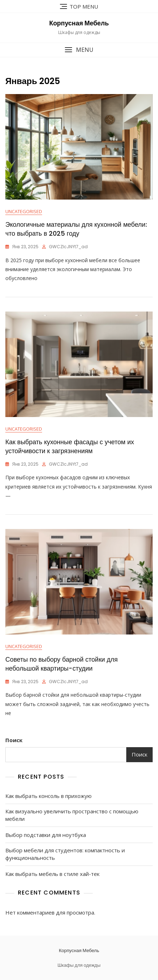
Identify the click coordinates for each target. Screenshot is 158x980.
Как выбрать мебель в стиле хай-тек (52, 874)
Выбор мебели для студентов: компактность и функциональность (65, 854)
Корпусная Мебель (79, 23)
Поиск (14, 740)
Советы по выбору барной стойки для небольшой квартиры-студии (62, 664)
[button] (79, 50)
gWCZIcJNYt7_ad (68, 247)
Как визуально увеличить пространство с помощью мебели (72, 815)
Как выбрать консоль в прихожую (49, 796)
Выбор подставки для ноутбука (46, 835)
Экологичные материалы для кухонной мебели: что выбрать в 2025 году (76, 229)
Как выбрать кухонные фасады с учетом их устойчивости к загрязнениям (70, 446)
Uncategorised (24, 211)
